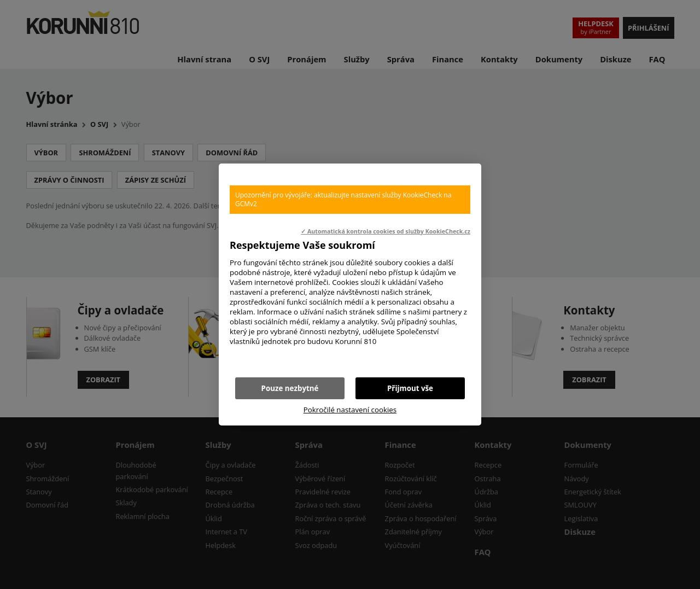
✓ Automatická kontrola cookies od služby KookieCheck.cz (386, 231)
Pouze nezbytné (290, 388)
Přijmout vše (410, 388)
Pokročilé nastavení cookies (350, 410)
